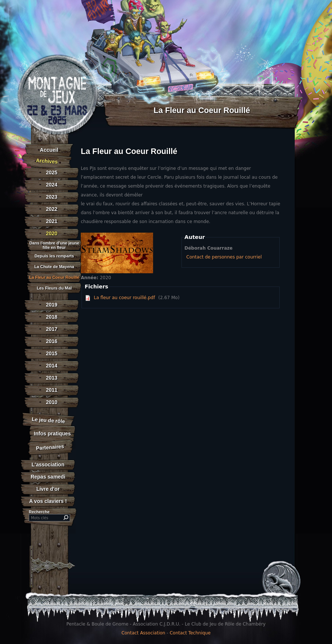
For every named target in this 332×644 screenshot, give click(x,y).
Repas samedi (48, 477)
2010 (51, 402)
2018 (51, 317)
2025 (51, 172)
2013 (51, 378)
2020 (51, 233)
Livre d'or (48, 489)
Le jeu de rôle (48, 420)
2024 (51, 185)
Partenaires (50, 447)
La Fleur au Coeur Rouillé (54, 278)
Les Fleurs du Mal (54, 288)
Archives (47, 161)
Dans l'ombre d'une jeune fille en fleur (54, 245)
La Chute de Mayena (54, 267)
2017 (51, 329)
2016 (51, 341)
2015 (51, 353)
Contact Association (143, 633)
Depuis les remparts (54, 256)
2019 (51, 305)
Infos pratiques (52, 434)
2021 (51, 221)
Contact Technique (190, 633)
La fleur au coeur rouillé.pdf (124, 298)
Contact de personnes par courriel (224, 257)
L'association (48, 465)
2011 (51, 390)
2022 (51, 209)
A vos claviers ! (48, 501)
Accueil (49, 150)
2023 (51, 197)
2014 (51, 366)
